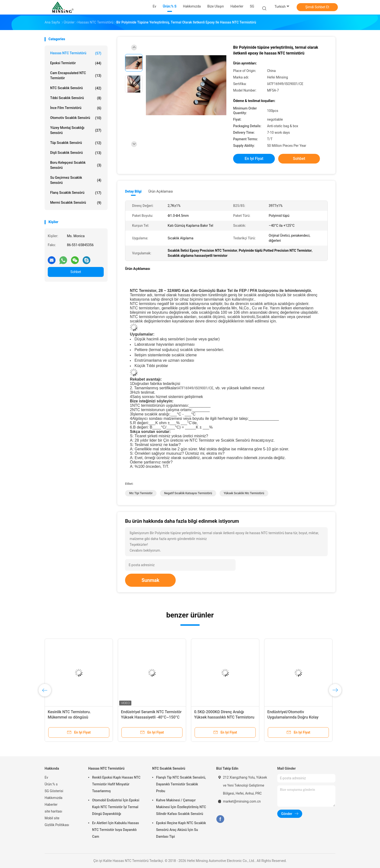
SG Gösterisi (54, 791)
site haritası (53, 811)
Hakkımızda (53, 798)
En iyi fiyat (254, 159)
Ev (46, 777)
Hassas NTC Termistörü (76, 53)
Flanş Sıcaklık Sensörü (76, 193)
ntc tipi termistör (141, 493)
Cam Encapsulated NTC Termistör (76, 75)
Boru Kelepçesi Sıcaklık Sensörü (76, 165)
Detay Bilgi (133, 191)
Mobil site (52, 818)
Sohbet (76, 272)
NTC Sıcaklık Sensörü (76, 88)
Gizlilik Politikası (57, 825)
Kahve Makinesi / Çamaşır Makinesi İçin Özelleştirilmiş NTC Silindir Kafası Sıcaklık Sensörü (181, 807)
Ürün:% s (51, 784)
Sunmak (150, 580)
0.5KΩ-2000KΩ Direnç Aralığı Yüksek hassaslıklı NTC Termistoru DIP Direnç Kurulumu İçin (224, 717)
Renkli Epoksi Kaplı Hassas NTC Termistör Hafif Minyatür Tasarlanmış (116, 784)
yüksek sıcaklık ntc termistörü (244, 493)
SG (252, 6)
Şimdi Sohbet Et (317, 7)
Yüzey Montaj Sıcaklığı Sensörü (76, 130)
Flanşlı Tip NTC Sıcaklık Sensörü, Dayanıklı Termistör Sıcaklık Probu (181, 784)
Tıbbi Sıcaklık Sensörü (76, 98)
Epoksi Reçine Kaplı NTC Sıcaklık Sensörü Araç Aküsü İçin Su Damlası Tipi (181, 830)
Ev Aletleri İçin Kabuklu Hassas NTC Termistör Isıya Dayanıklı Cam (115, 830)
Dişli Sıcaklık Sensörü (76, 153)
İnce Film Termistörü (76, 108)
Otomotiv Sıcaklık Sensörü (76, 118)
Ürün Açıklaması (161, 191)
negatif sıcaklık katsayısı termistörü (188, 493)
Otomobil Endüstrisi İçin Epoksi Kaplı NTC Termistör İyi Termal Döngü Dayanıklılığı (116, 807)
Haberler (51, 805)
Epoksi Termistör (76, 63)
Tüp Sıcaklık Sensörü (76, 143)
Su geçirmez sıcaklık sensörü (76, 180)
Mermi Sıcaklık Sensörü (76, 203)
